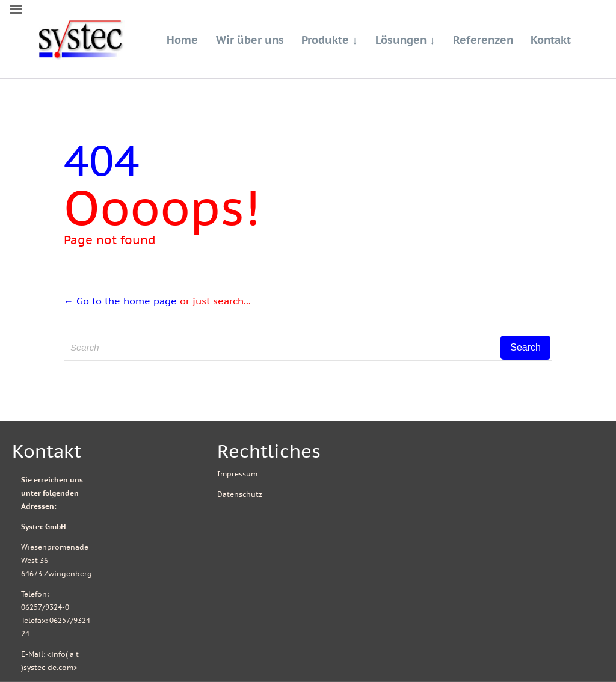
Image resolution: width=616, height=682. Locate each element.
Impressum (237, 474)
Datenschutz (240, 494)
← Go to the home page (120, 301)
